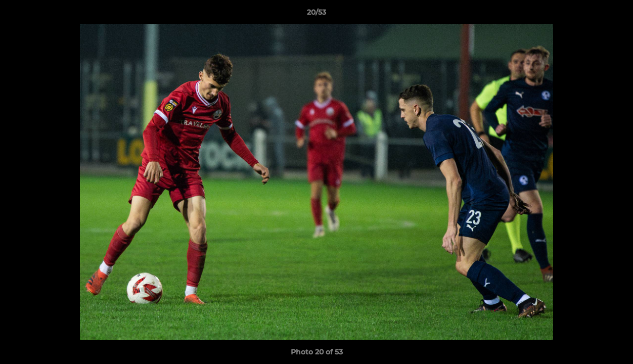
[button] (615, 15)
